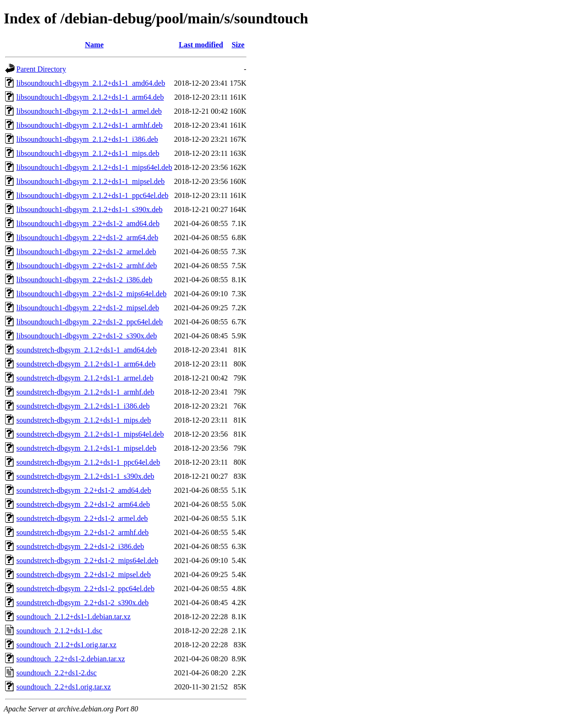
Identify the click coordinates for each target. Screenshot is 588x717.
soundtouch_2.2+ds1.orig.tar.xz (64, 687)
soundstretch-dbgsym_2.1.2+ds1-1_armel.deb (85, 378)
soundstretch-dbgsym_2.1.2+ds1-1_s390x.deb (85, 476)
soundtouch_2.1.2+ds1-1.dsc (59, 631)
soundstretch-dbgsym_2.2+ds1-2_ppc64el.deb (85, 589)
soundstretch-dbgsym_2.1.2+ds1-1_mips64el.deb (90, 434)
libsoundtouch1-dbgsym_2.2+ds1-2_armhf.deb (87, 266)
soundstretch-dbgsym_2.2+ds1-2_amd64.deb (84, 490)
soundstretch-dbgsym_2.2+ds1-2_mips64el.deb (87, 560)
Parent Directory (41, 69)
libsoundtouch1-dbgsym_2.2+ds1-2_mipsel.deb (88, 308)
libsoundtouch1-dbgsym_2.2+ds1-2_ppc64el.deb (90, 322)
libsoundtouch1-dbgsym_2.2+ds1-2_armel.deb (86, 252)
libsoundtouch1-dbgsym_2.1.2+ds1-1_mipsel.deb (91, 181)
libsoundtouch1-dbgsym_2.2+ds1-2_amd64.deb (88, 223)
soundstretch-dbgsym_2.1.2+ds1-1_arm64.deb (86, 364)
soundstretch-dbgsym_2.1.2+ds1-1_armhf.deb (85, 392)
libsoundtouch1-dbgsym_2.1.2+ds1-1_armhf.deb (90, 125)
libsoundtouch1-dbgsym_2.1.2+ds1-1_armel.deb (89, 111)
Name (94, 45)
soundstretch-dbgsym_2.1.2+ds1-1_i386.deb (83, 406)
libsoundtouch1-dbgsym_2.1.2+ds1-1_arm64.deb (90, 97)
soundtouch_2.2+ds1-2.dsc (57, 673)
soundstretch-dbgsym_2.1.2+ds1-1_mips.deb (84, 420)
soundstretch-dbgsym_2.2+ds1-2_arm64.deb (83, 504)
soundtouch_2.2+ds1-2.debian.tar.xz (71, 659)
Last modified (201, 45)
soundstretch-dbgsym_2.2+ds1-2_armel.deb (82, 518)
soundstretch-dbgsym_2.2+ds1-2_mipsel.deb (83, 574)
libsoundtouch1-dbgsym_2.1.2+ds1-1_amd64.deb (91, 83)
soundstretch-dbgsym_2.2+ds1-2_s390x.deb (83, 603)
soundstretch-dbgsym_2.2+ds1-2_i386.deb (80, 546)
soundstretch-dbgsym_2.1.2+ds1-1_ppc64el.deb (88, 462)
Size (238, 45)
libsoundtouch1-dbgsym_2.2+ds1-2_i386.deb (84, 280)
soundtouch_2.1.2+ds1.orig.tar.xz (66, 645)
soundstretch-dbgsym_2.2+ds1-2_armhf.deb (83, 532)
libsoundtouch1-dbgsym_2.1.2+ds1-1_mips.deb (88, 153)
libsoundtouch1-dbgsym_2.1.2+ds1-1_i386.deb (87, 139)
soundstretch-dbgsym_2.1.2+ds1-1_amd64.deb (87, 350)
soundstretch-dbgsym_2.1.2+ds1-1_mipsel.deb (86, 448)
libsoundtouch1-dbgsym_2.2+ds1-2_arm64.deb (87, 238)
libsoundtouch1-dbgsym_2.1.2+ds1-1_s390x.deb (90, 209)
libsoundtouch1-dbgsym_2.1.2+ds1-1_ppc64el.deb (92, 195)
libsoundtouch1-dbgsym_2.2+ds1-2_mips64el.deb (91, 294)
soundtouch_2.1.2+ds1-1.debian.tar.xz (73, 617)
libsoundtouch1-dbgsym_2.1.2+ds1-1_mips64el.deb (94, 167)
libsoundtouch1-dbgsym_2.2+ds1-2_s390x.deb (87, 336)
